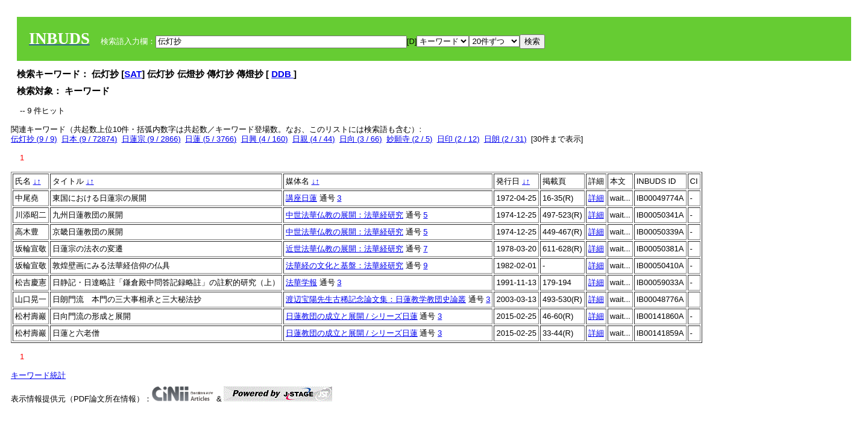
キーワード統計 (38, 375)
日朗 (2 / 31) (505, 139)
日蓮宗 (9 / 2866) (151, 139)
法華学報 (301, 282)
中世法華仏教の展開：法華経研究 (344, 215)
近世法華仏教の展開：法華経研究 (344, 249)
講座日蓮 (301, 198)
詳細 (596, 198)
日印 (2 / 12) (458, 139)
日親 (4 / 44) (314, 139)
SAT (133, 74)
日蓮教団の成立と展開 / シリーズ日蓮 (352, 316)
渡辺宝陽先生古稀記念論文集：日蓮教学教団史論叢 (376, 299)
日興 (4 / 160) (265, 139)
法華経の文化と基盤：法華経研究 (344, 266)
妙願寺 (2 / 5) (410, 139)
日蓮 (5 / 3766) (211, 139)
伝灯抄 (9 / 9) (34, 139)
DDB (282, 74)
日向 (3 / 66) (361, 139)
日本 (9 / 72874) (90, 139)
